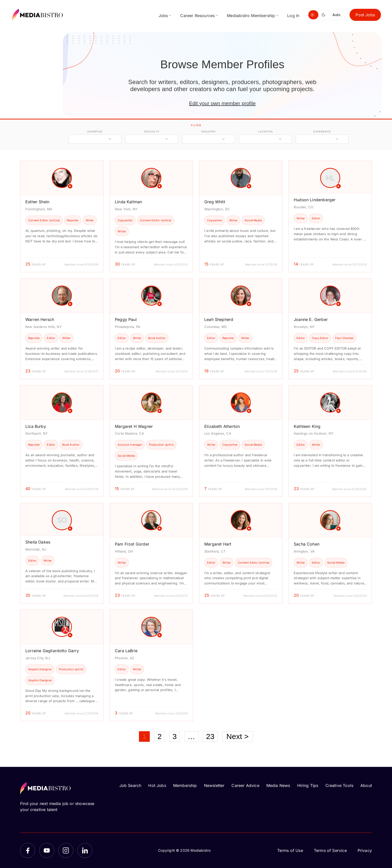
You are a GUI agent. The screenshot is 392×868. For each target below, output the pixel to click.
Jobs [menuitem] (163, 16)
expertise (95, 131)
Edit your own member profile (222, 103)
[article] (62, 216)
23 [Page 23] (210, 736)
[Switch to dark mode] (324, 15)
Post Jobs (365, 15)
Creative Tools (339, 785)
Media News (278, 785)
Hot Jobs (157, 785)
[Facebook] (28, 850)
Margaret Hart (218, 544)
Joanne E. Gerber (311, 319)
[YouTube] (47, 850)
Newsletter (214, 785)
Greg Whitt (215, 202)
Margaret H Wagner (134, 426)
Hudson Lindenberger (315, 200)
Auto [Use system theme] (336, 15)
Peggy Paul (126, 319)
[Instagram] (66, 850)
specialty (152, 131)
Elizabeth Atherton (222, 426)
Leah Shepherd (219, 319)
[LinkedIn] (85, 850)
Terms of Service (330, 850)
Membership (185, 785)
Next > (238, 736)
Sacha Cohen (307, 544)
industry (208, 131)
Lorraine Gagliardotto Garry (52, 651)
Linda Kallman (128, 202)
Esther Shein (37, 202)
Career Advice (245, 785)
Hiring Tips (308, 785)
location (265, 131)
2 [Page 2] (160, 736)
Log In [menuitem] (293, 16)
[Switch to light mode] (313, 15)
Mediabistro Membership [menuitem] (251, 16)
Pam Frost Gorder (132, 544)
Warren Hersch (40, 319)
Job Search (130, 785)
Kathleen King (307, 426)
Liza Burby (36, 426)
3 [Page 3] (175, 736)
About (366, 785)
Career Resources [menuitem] (197, 16)
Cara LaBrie (126, 651)
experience (322, 131)
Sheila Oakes (38, 542)
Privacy (365, 850)
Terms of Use (290, 850)
